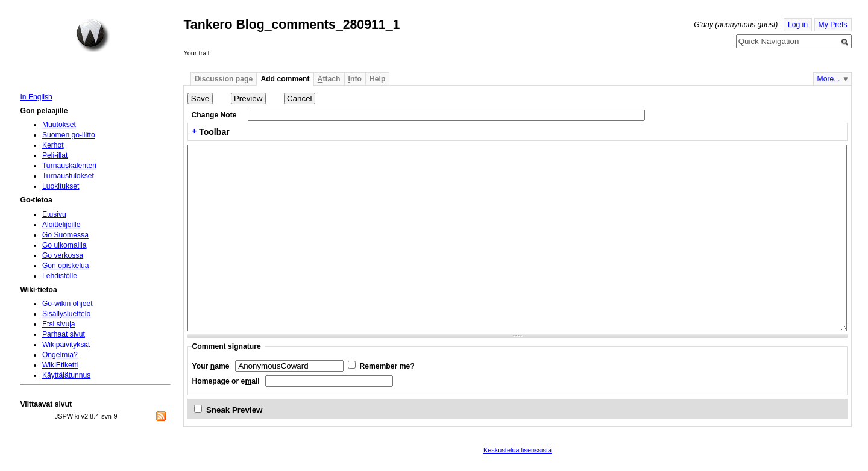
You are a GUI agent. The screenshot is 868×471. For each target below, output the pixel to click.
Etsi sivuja (59, 324)
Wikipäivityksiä (66, 345)
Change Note (214, 115)
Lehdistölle (60, 276)
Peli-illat (55, 155)
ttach (329, 79)
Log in (798, 25)
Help (377, 79)
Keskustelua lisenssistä (517, 450)
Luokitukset (61, 186)
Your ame (211, 366)
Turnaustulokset (68, 176)
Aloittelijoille (61, 225)
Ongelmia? (60, 355)
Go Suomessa (65, 235)
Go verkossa (63, 255)
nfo (355, 79)
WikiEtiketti (60, 365)
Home (93, 36)
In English (36, 97)
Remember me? (387, 366)
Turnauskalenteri (69, 166)
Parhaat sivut (64, 334)
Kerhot (53, 145)
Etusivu (54, 214)
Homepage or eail (226, 381)
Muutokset (59, 125)
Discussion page (224, 79)
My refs (833, 25)
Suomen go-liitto (69, 135)
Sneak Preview (234, 410)
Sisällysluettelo (66, 314)
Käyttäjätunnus (66, 375)
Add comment (285, 79)
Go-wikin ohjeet (68, 304)
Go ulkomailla (64, 245)
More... (829, 79)
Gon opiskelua (66, 266)
